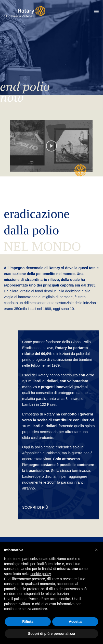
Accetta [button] (75, 622)
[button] (96, 11)
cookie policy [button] (41, 574)
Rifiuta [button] (28, 622)
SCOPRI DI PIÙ (35, 507)
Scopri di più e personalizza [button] (51, 634)
